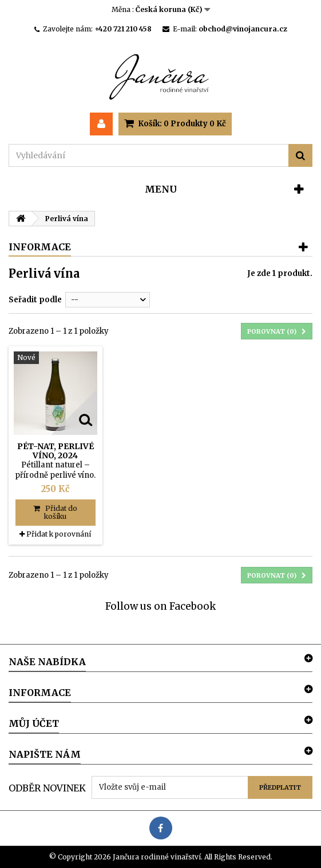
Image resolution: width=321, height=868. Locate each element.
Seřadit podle (35, 300)
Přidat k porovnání (59, 534)
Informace (40, 247)
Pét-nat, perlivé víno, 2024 (56, 451)
